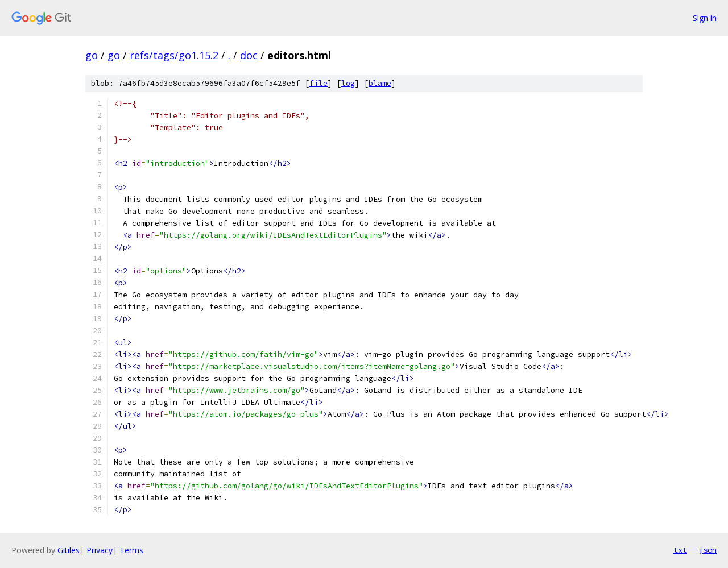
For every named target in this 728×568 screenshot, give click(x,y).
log (348, 83)
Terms (131, 550)
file (318, 83)
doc (249, 55)
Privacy (100, 550)
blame (380, 83)
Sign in (705, 18)
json (708, 550)
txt (680, 550)
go (92, 55)
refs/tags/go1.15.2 (174, 55)
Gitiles (69, 550)
